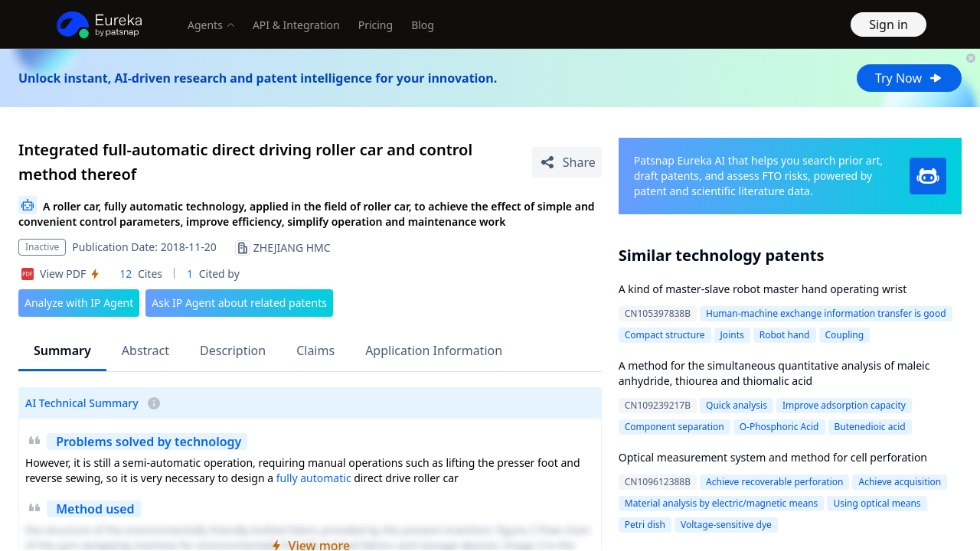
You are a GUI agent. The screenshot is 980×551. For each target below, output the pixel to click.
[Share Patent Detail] (567, 162)
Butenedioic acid (870, 427)
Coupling (845, 335)
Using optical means (877, 503)
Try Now (909, 78)
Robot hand (785, 335)
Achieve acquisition (900, 482)
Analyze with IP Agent (79, 303)
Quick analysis (737, 405)
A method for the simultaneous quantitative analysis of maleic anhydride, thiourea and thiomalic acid (774, 373)
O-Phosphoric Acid (779, 427)
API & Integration (296, 25)
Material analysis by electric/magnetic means (722, 503)
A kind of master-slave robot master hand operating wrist (763, 289)
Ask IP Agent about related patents (239, 303)
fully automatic (314, 478)
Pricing (376, 25)
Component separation (675, 427)
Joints (732, 335)
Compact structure (665, 335)
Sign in (889, 24)
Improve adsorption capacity (844, 405)
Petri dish (645, 525)
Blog (423, 25)
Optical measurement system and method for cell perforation (773, 457)
